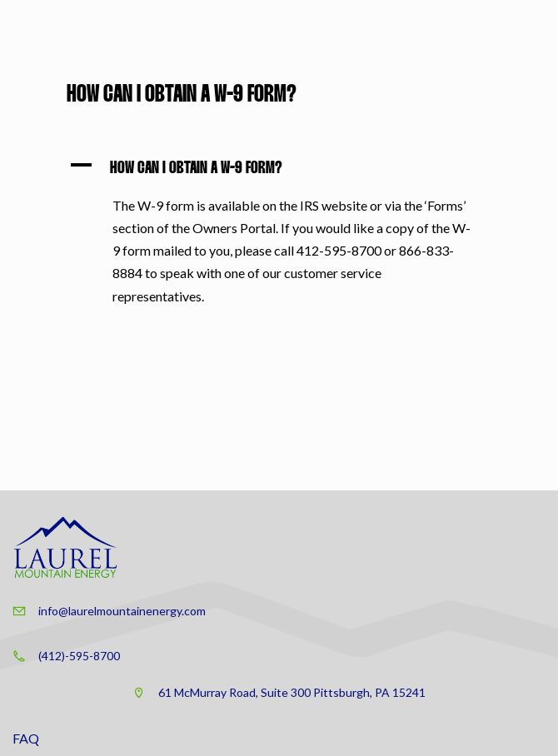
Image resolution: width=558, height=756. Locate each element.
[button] (279, 169)
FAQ (26, 738)
